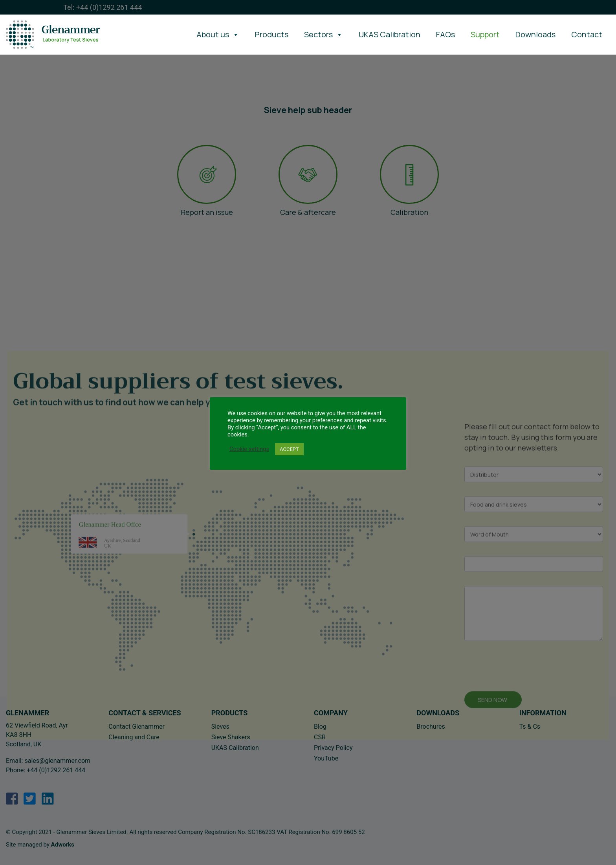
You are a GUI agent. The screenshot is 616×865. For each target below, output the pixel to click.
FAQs (445, 34)
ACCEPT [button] (289, 449)
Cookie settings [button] (249, 449)
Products (272, 34)
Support (485, 34)
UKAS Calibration (390, 34)
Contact (587, 34)
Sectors (324, 34)
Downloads (535, 34)
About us (218, 34)
